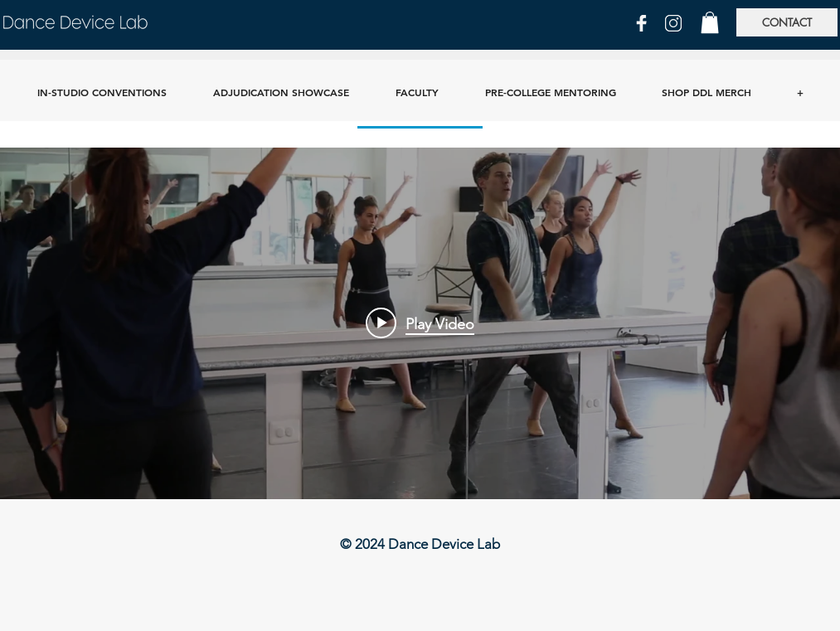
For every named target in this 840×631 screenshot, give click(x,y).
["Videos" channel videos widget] (420, 323)
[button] (710, 22)
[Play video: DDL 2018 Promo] (420, 323)
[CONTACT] (787, 22)
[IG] (673, 23)
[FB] (642, 23)
